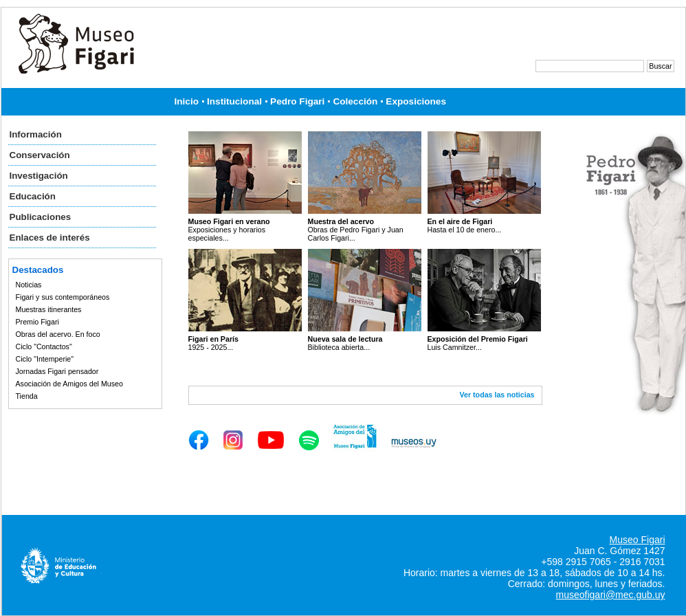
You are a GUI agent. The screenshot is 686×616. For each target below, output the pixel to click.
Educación (33, 196)
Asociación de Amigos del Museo (69, 384)
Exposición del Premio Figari (478, 339)
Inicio (187, 101)
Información (36, 134)
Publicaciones (41, 217)
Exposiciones (416, 101)
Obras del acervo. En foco (58, 334)
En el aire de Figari (460, 221)
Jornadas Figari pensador (57, 371)
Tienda (27, 396)
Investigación (39, 176)
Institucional (234, 101)
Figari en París (213, 339)
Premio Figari (37, 322)
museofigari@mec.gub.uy (611, 595)
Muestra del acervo (341, 221)
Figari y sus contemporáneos (63, 297)
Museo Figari (638, 540)
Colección (355, 101)
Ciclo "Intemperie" (45, 359)
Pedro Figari (297, 101)
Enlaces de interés (50, 238)
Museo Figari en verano (229, 221)
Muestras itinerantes (49, 309)
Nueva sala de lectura (345, 339)
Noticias (29, 285)
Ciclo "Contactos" (44, 346)
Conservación (40, 155)
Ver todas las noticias (497, 395)
